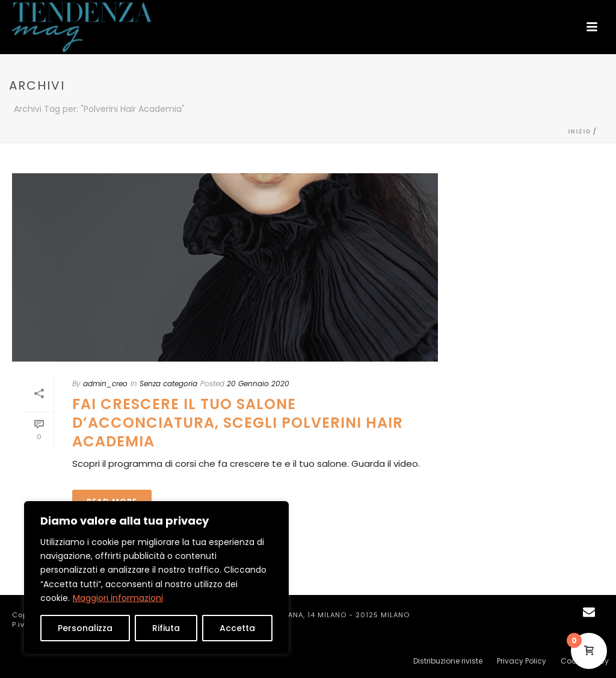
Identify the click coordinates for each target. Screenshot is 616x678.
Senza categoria (168, 384)
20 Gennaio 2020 (258, 384)
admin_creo (105, 384)
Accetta (237, 628)
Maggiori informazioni (118, 598)
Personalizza (85, 628)
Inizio (580, 131)
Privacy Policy (522, 661)
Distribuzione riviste (448, 661)
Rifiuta (166, 628)
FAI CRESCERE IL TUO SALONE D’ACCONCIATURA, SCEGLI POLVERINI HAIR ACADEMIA (238, 423)
